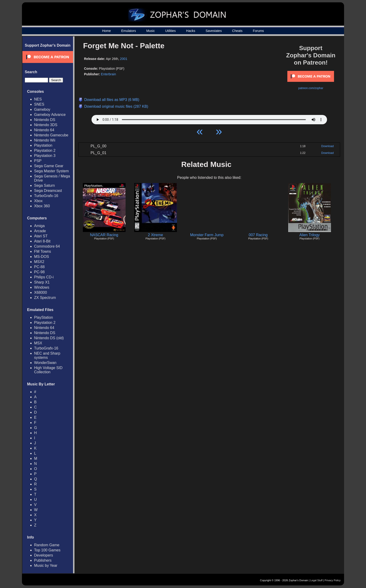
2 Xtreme (156, 235)
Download (327, 146)
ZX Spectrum (45, 298)
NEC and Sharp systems (47, 355)
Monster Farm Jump (207, 235)
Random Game (47, 545)
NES (38, 99)
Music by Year (46, 566)
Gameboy (42, 109)
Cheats (237, 31)
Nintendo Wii (45, 140)
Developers (44, 555)
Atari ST (41, 236)
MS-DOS (42, 257)
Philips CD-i (44, 277)
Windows (42, 287)
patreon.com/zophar (311, 88)
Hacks (191, 31)
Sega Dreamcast (48, 191)
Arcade (40, 231)
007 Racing (258, 235)
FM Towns (43, 251)
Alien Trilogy (309, 235)
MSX (38, 343)
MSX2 (39, 262)
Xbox (38, 201)
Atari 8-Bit (42, 241)
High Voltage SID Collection (48, 370)
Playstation (43, 145)
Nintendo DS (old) (49, 338)
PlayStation (44, 317)
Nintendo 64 (44, 130)
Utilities (171, 31)
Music (151, 31)
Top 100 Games (47, 550)
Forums (258, 31)
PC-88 (39, 267)
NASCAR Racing (104, 235)
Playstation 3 (45, 156)
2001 (124, 59)
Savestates (214, 31)
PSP (38, 161)
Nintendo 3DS (46, 125)
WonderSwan (45, 363)
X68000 (40, 292)
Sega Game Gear (49, 166)
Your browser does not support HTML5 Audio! (209, 118)
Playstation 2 (45, 150)
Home (106, 31)
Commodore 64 (47, 246)
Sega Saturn (44, 185)
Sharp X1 (42, 282)
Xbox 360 (42, 206)
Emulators (128, 31)
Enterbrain (108, 74)
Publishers (43, 560)
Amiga (39, 226)
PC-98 (39, 272)
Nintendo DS (45, 120)
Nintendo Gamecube (51, 135)
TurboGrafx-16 (46, 196)
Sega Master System (51, 171)
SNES (39, 104)
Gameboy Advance (50, 115)
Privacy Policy (333, 580)
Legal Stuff (316, 580)
